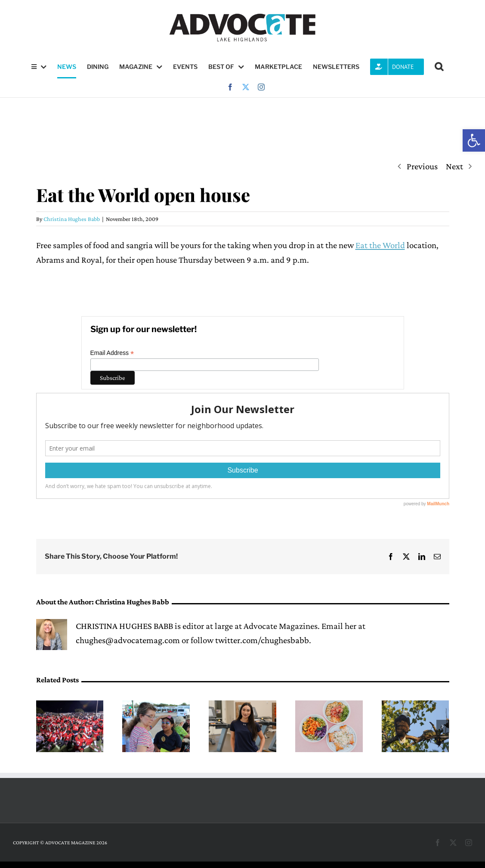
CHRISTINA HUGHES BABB (124, 626)
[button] (474, 140)
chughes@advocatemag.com (128, 640)
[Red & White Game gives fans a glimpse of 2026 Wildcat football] (70, 706)
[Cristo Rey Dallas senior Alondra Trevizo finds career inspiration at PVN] (242, 706)
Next (454, 166)
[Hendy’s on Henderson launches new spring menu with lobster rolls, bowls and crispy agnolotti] (329, 706)
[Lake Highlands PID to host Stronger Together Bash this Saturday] (156, 706)
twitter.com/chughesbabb (262, 640)
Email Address (112, 353)
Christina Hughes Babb (72, 219)
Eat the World (380, 245)
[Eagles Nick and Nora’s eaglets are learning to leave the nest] (415, 706)
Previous (422, 166)
